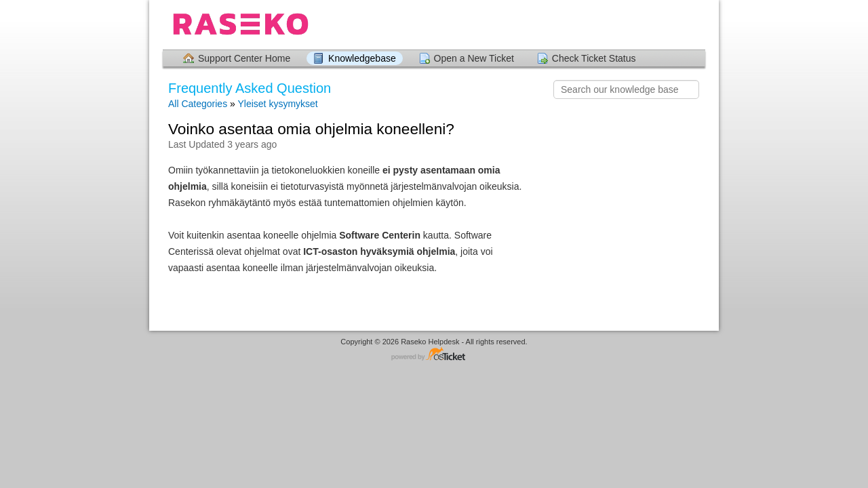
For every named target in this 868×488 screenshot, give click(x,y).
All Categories (198, 104)
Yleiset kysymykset (277, 104)
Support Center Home (244, 58)
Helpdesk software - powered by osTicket (434, 355)
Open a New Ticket (474, 58)
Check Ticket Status (594, 58)
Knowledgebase (362, 58)
